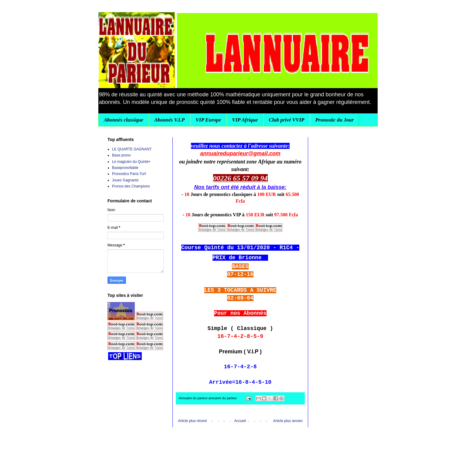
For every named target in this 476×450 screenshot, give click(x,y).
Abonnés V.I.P (169, 120)
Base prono (121, 155)
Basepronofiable (125, 168)
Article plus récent (192, 421)
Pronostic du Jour (334, 120)
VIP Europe (208, 120)
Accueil (240, 421)
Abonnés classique (124, 120)
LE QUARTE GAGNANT (132, 149)
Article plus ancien (288, 421)
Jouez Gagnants (125, 180)
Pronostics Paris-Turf (129, 174)
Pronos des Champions (131, 186)
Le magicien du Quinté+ (131, 162)
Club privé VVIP (286, 120)
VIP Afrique (245, 120)
